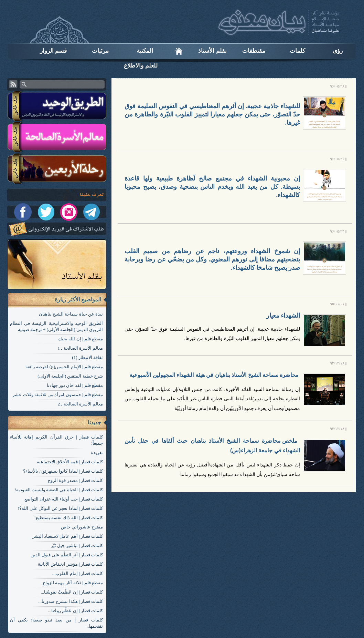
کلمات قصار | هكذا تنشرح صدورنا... (71, 601)
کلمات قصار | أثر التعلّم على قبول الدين (67, 555)
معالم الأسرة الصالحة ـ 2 (81, 404)
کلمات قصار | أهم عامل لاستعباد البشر (68, 536)
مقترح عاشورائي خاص (82, 527)
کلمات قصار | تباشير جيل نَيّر (77, 546)
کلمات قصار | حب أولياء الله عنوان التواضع (64, 499)
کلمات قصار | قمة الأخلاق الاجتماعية (70, 462)
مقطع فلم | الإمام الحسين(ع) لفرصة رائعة (64, 367)
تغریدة (97, 452)
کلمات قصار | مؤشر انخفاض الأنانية (70, 564)
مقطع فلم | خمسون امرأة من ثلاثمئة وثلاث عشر (58, 395)
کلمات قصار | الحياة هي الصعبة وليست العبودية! (59, 490)
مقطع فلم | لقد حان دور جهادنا (75, 385)
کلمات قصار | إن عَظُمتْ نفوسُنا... (72, 592)
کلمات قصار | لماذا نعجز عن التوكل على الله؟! (60, 508)
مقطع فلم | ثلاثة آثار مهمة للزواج (73, 583)
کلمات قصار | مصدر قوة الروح (75, 480)
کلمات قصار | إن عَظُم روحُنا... (75, 611)
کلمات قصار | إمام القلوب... (78, 573)
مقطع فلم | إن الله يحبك (81, 339)
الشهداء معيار (283, 316)
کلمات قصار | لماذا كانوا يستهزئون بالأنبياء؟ (63, 471)
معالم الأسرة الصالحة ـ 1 (81, 348)
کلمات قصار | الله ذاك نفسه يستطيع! (69, 518)
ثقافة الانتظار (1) (87, 357)
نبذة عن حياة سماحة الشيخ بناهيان (71, 314)
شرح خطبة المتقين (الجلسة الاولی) (70, 376)
